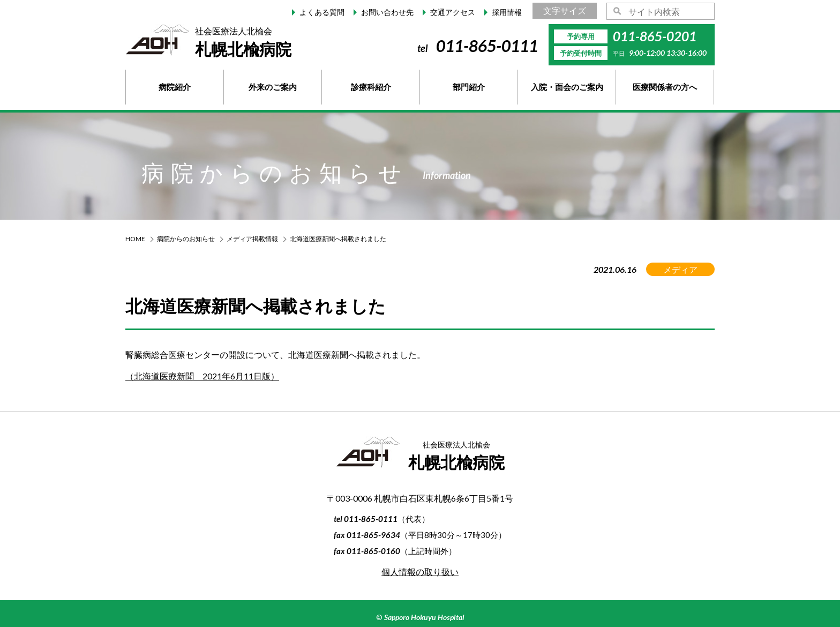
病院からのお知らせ (186, 239)
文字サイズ (565, 10)
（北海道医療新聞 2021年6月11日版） (202, 376)
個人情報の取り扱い (420, 572)
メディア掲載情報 (252, 239)
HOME (135, 239)
